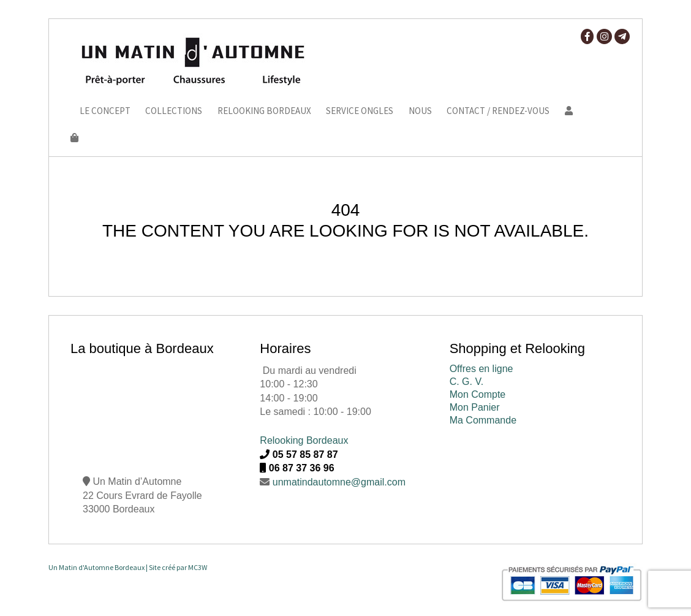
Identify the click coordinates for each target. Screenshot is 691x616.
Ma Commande (483, 420)
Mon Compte (478, 394)
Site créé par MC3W (178, 567)
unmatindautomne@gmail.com (339, 482)
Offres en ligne (481, 369)
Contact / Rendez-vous (498, 111)
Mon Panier (475, 407)
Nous (420, 111)
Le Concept (105, 111)
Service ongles (360, 111)
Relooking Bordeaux (264, 111)
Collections (174, 111)
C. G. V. (466, 382)
